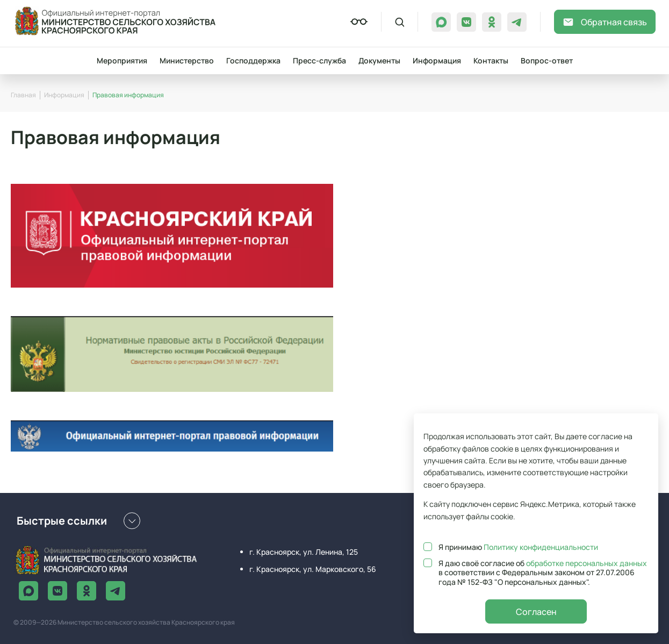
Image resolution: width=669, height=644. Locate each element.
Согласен (536, 612)
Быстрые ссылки (78, 521)
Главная (23, 95)
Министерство (187, 60)
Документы (379, 60)
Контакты (491, 60)
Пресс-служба (319, 60)
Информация (437, 60)
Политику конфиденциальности (541, 547)
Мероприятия (122, 60)
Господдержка (253, 60)
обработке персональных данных (587, 563)
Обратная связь (605, 22)
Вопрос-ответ (547, 60)
